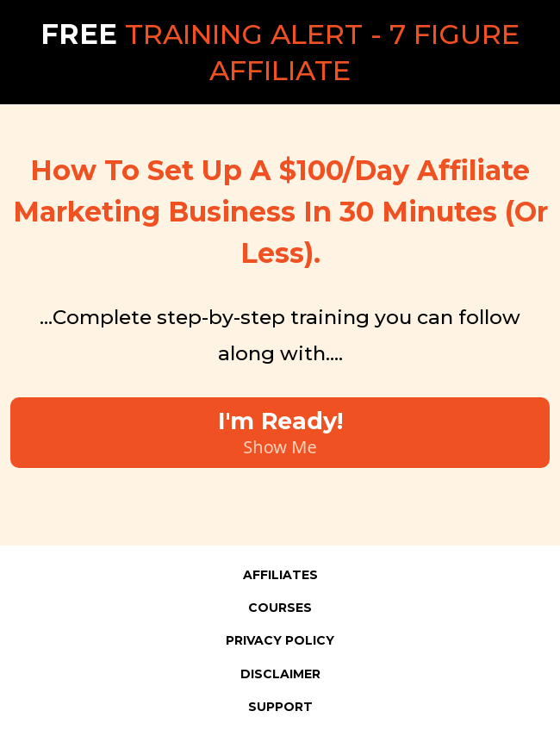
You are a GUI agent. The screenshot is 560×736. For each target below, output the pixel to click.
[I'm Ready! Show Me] (280, 433)
